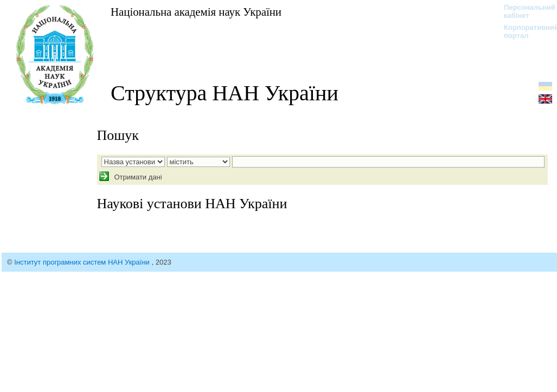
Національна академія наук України (196, 12)
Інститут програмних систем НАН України (83, 262)
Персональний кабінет (524, 11)
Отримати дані (137, 177)
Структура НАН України (225, 93)
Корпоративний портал (524, 31)
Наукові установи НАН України (192, 204)
